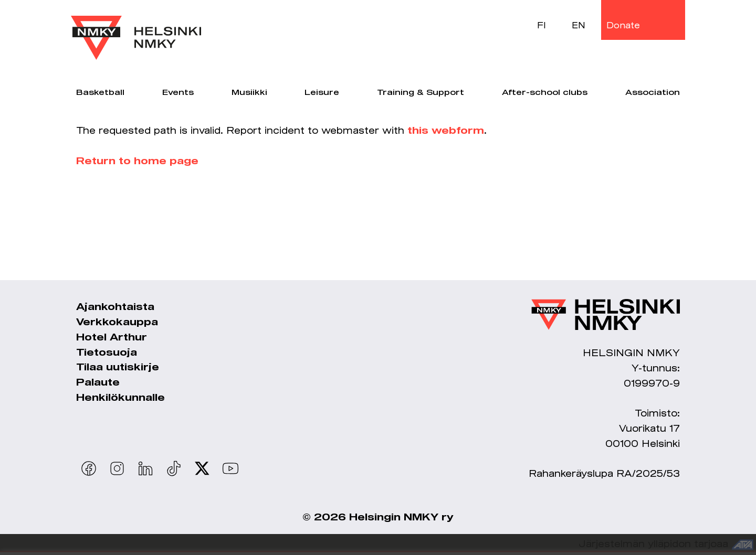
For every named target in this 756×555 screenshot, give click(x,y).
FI (542, 25)
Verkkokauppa (117, 323)
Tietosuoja (107, 353)
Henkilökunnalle (120, 398)
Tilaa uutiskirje (118, 368)
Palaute (98, 383)
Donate (623, 25)
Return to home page (137, 162)
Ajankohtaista (115, 307)
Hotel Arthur (112, 338)
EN (579, 25)
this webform (446, 131)
